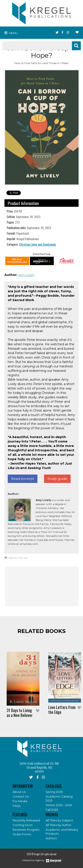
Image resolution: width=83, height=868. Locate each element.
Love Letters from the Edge (62, 710)
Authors (51, 838)
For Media (20, 801)
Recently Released (26, 820)
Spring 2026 (54, 792)
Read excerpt (23, 479)
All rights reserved (49, 854)
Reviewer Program (26, 830)
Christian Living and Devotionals (38, 244)
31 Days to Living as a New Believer (20, 713)
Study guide (57, 479)
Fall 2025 (52, 810)
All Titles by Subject (59, 820)
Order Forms (22, 834)
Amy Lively (26, 275)
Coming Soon (23, 825)
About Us (19, 792)
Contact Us (21, 796)
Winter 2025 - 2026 (59, 805)
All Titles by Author (59, 825)
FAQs (16, 806)
